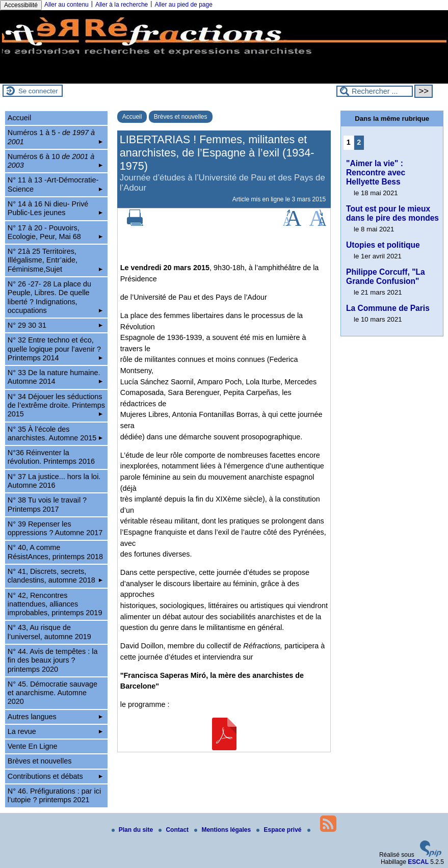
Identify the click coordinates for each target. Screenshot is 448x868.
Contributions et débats (55, 776)
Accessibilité (21, 5)
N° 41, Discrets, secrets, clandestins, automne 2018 (55, 576)
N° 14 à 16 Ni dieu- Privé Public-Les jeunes (55, 208)
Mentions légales (223, 830)
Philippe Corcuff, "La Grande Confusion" (386, 277)
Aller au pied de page (183, 5)
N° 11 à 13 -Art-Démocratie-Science (55, 184)
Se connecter (38, 91)
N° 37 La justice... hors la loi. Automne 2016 (54, 481)
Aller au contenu (67, 5)
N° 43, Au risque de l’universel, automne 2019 (49, 632)
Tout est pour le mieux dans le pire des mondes (392, 213)
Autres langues (55, 717)
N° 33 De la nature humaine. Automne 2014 (55, 377)
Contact (174, 830)
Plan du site (133, 830)
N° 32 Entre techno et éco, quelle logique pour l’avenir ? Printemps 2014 (55, 349)
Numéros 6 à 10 (55, 161)
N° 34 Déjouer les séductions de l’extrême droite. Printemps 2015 (56, 405)
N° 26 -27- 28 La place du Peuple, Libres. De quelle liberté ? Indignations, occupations (55, 297)
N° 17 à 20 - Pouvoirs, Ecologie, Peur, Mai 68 (55, 232)
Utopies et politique (383, 245)
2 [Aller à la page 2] (359, 142)
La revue (55, 731)
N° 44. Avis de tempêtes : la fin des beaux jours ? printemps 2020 (53, 660)
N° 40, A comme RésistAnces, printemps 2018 (55, 552)
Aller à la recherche (122, 5)
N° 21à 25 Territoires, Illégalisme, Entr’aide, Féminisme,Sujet (55, 260)
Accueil (132, 117)
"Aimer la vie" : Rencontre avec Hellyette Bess (376, 173)
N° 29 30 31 (55, 325)
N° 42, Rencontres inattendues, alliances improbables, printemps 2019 (55, 604)
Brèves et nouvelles (181, 117)
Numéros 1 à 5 (55, 137)
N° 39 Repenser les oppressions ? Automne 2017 (55, 528)
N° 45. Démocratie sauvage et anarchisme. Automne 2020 (52, 693)
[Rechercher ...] (375, 91)
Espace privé (280, 830)
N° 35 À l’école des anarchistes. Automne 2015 (55, 433)
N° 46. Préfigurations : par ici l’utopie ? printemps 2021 (54, 795)
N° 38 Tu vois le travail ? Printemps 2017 (47, 504)
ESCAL (418, 862)
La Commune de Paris (388, 308)
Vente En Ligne (33, 746)
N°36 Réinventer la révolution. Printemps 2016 (51, 457)
